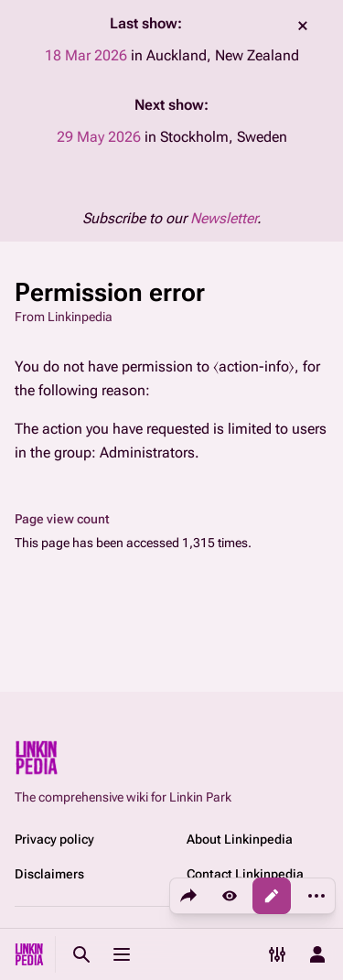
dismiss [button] (303, 26)
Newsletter (224, 218)
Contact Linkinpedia (245, 874)
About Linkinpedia (240, 839)
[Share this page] (188, 896)
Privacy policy (54, 839)
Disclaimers (49, 874)
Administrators (147, 452)
